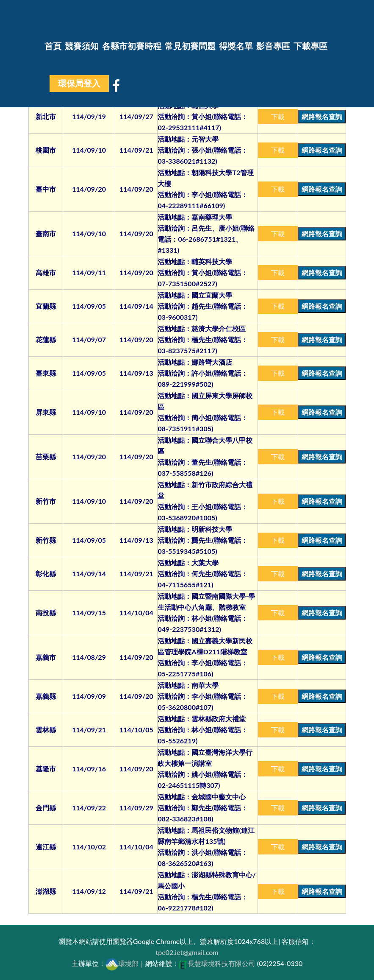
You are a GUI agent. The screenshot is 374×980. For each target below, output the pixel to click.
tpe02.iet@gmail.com (187, 952)
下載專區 (310, 46)
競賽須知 (82, 46)
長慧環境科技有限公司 (217, 963)
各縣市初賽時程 (132, 46)
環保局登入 (79, 84)
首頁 (53, 46)
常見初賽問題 (190, 46)
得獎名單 (236, 46)
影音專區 (273, 46)
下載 (278, 116)
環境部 (122, 963)
